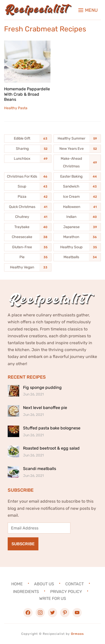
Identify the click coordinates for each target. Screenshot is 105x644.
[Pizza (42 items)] (28, 197)
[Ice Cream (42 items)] (77, 197)
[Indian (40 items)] (77, 217)
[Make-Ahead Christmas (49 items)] (77, 163)
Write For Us (53, 598)
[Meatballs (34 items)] (77, 257)
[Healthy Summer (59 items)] (77, 139)
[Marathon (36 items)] (77, 237)
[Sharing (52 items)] (28, 149)
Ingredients (26, 592)
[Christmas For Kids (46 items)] (28, 177)
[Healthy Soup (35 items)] (77, 247)
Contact (75, 584)
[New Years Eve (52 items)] (77, 149)
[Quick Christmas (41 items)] (28, 207)
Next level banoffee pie (45, 408)
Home (17, 584)
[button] (88, 10)
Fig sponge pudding (42, 387)
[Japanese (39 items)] (77, 227)
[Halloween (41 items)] (77, 207)
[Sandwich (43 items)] (77, 187)
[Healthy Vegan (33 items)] (28, 267)
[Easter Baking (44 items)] (77, 177)
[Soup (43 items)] (28, 187)
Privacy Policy (66, 592)
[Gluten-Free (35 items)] (28, 247)
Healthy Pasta (16, 108)
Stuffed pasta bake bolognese (52, 428)
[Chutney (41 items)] (28, 217)
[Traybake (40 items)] (28, 227)
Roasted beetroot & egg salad (51, 448)
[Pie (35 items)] (28, 257)
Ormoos (77, 634)
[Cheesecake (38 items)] (28, 237)
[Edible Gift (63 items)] (28, 139)
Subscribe (23, 544)
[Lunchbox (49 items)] (28, 159)
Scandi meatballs (40, 469)
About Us (44, 584)
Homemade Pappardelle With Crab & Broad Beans (27, 94)
